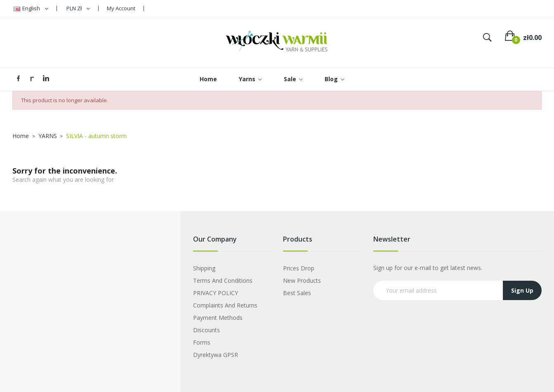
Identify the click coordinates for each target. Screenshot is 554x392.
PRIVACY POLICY (216, 293)
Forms (202, 342)
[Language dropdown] (31, 8)
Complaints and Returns (225, 305)
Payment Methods (218, 318)
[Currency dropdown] (78, 8)
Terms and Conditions (223, 281)
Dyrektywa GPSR (216, 355)
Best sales (297, 293)
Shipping (204, 268)
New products (302, 281)
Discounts (206, 330)
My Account (121, 8)
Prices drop (299, 268)
